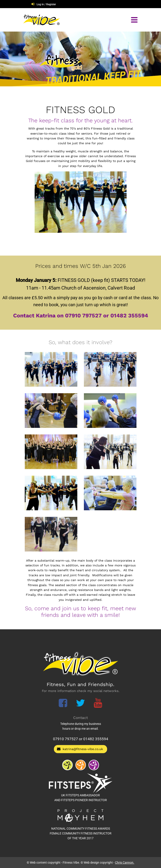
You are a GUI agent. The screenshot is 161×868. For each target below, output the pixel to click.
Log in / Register (46, 4)
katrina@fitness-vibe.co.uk (80, 749)
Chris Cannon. (125, 863)
